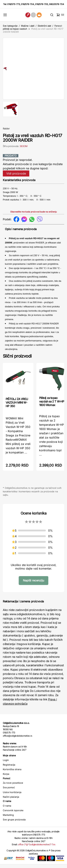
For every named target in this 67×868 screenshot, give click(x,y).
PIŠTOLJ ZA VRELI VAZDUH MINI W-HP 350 (17, 406)
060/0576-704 (57, 4)
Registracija (9, 768)
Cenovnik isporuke (13, 814)
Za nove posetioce (13, 786)
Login (6, 764)
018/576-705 (42, 4)
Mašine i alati (28, 26)
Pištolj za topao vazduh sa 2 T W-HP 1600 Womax (52, 405)
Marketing (8, 818)
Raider (6, 132)
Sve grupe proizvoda (14, 823)
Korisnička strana (12, 773)
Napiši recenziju (33, 584)
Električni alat (44, 26)
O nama (7, 809)
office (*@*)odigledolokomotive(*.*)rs (37, 848)
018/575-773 (14, 4)
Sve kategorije (10, 26)
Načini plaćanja (11, 800)
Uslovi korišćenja (12, 796)
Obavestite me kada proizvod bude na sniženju (33, 215)
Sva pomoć (9, 791)
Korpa (6, 777)
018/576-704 (28, 4)
